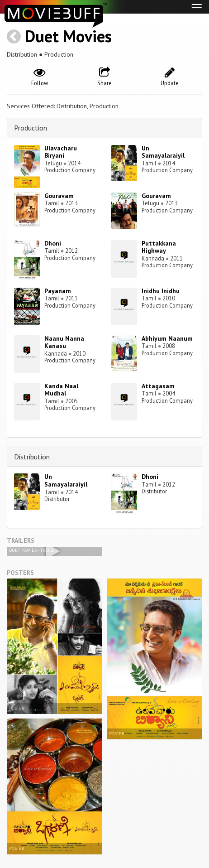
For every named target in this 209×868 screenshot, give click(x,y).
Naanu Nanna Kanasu (64, 342)
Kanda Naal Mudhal (61, 390)
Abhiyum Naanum (167, 338)
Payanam (58, 291)
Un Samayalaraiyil (163, 152)
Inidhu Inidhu (161, 291)
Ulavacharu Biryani (61, 152)
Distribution (32, 457)
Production (31, 128)
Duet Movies (68, 36)
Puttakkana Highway (159, 247)
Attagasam (158, 386)
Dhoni (53, 243)
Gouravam (59, 196)
